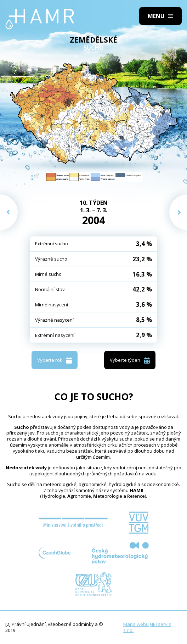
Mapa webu (136, 624)
